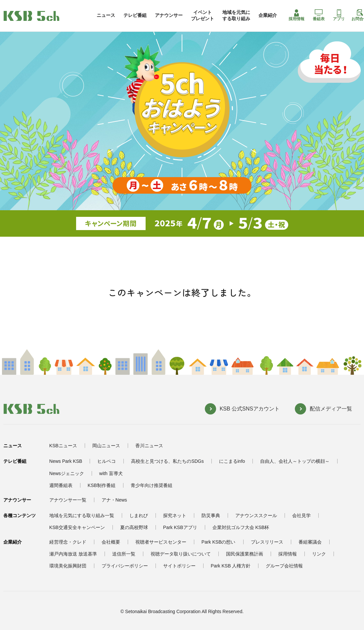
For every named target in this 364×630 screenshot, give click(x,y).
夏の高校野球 (134, 527)
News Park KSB (66, 461)
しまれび (139, 515)
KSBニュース (63, 446)
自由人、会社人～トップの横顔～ (295, 461)
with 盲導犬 (111, 473)
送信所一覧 (124, 554)
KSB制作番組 (102, 485)
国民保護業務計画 (245, 554)
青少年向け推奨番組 (152, 485)
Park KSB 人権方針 (231, 566)
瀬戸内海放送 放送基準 (73, 554)
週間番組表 (61, 485)
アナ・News (114, 500)
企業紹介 (268, 15)
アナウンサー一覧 (68, 500)
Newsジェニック (67, 473)
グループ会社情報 (284, 566)
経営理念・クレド (68, 542)
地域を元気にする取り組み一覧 (82, 515)
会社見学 (301, 515)
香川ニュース (149, 446)
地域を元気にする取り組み (236, 15)
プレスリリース (267, 542)
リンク (319, 554)
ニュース (106, 15)
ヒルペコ (107, 461)
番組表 (319, 15)
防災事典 (211, 515)
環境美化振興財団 (68, 566)
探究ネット (175, 515)
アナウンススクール (256, 515)
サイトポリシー (179, 566)
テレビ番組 (135, 15)
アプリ (339, 15)
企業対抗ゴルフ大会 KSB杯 (241, 527)
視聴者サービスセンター (161, 542)
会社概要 (111, 542)
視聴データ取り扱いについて (181, 554)
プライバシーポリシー (125, 566)
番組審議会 (310, 542)
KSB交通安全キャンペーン (77, 527)
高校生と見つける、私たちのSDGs (167, 461)
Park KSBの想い (219, 542)
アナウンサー (169, 15)
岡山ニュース (106, 446)
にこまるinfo (232, 461)
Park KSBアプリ (180, 527)
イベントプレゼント (203, 15)
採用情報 (296, 15)
